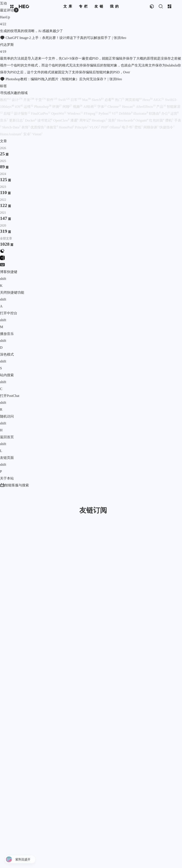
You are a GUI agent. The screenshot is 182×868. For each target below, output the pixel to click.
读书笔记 (45, 120)
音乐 (4, 120)
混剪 (112, 120)
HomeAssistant (11, 134)
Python (105, 113)
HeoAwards (126, 120)
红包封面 (157, 120)
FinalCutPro (41, 113)
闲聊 (67, 107)
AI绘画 (90, 107)
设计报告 (22, 113)
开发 (29, 100)
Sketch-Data (11, 127)
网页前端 (133, 100)
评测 (57, 107)
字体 (102, 107)
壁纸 (138, 127)
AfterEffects (146, 107)
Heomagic (100, 120)
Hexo (148, 100)
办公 (165, 113)
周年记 (85, 120)
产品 (161, 107)
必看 (109, 100)
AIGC (159, 100)
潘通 (74, 120)
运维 (28, 107)
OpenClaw (61, 120)
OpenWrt (59, 113)
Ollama (115, 127)
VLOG (95, 127)
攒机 (169, 120)
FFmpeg (91, 113)
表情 (25, 127)
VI (115, 113)
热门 (120, 100)
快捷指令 (167, 127)
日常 (76, 100)
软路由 (155, 113)
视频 (78, 107)
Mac (86, 100)
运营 (174, 113)
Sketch (98, 100)
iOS (19, 107)
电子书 (128, 127)
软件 (52, 100)
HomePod (66, 127)
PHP (105, 127)
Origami (142, 120)
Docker (31, 120)
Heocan (129, 107)
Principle (82, 127)
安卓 (27, 134)
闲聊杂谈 (151, 127)
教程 (5, 100)
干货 (40, 100)
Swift (64, 100)
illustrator (141, 113)
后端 (8, 113)
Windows (75, 113)
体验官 (52, 127)
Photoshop (43, 107)
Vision (38, 134)
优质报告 (38, 127)
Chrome (115, 107)
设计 (17, 100)
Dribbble (126, 113)
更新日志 (17, 120)
